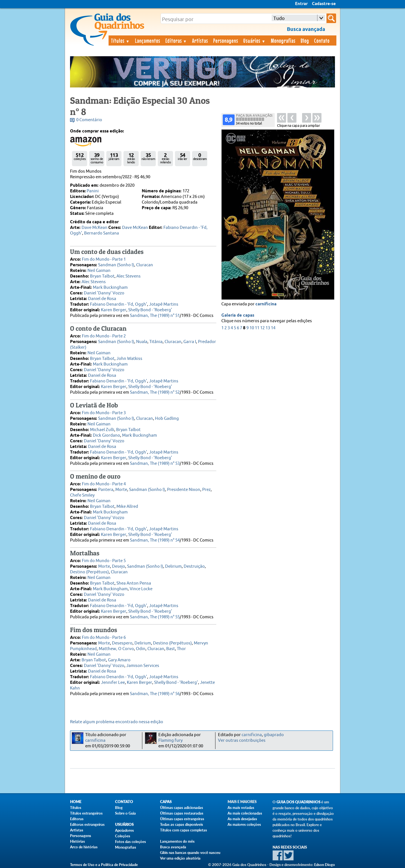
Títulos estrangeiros (86, 813)
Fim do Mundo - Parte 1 (104, 259)
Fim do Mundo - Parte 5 (104, 561)
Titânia (156, 342)
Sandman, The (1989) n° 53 (155, 464)
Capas (166, 802)
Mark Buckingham (110, 288)
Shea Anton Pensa (134, 583)
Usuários (255, 40)
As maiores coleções (244, 824)
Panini (93, 191)
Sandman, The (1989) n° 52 (155, 392)
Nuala (142, 342)
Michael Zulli (102, 430)
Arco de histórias (84, 847)
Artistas (200, 40)
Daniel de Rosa (102, 299)
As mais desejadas (242, 819)
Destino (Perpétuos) (89, 572)
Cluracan (145, 265)
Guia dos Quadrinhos (298, 802)
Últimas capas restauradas (182, 813)
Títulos (121, 40)
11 (257, 328)
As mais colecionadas (245, 813)
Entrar (301, 4)
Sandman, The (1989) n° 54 (155, 540)
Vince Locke (141, 589)
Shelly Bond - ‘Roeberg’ (150, 310)
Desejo (119, 566)
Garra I (190, 342)
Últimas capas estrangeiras (182, 819)
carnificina (266, 304)
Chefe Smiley (82, 495)
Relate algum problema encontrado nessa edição (117, 722)
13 (268, 328)
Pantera (106, 490)
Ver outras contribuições (242, 740)
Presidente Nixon (184, 490)
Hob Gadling (167, 419)
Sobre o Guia (125, 813)
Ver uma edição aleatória (180, 858)
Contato (322, 40)
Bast (171, 649)
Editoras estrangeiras (87, 824)
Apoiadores (124, 830)
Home (76, 802)
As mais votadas (241, 808)
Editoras (176, 40)
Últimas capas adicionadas (182, 808)
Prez (206, 490)
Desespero (122, 643)
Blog (305, 40)
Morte (121, 490)
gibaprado (274, 735)
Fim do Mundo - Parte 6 (104, 638)
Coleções (123, 836)
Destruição (194, 566)
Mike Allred (127, 507)
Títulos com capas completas (184, 830)
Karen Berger (114, 310)
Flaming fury (170, 740)
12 (262, 328)
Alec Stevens (129, 276)
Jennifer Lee (113, 683)
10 (252, 328)
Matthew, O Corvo (116, 649)
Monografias (283, 40)
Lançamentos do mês (177, 841)
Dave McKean (94, 228)
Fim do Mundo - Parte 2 (104, 336)
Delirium (173, 566)
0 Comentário (89, 120)
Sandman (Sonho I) (116, 265)
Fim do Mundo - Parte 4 (104, 484)
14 (273, 328)
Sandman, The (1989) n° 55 (155, 617)
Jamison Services (143, 666)
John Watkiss (129, 359)
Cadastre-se (324, 4)
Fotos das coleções (130, 842)
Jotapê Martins (164, 304)
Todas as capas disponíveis (182, 824)
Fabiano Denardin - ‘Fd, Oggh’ (119, 304)
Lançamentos (148, 40)
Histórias (77, 841)
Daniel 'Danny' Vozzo (104, 293)
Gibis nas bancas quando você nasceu (190, 853)
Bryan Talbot (102, 276)
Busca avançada (173, 847)
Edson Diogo (325, 865)
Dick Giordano (106, 435)
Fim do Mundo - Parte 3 (104, 413)
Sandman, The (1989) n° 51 (155, 316)
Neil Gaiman (99, 271)
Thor (181, 649)
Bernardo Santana (102, 233)
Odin (141, 649)
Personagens (226, 40)
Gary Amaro (119, 660)
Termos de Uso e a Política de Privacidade (104, 865)
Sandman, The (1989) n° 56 (155, 694)
